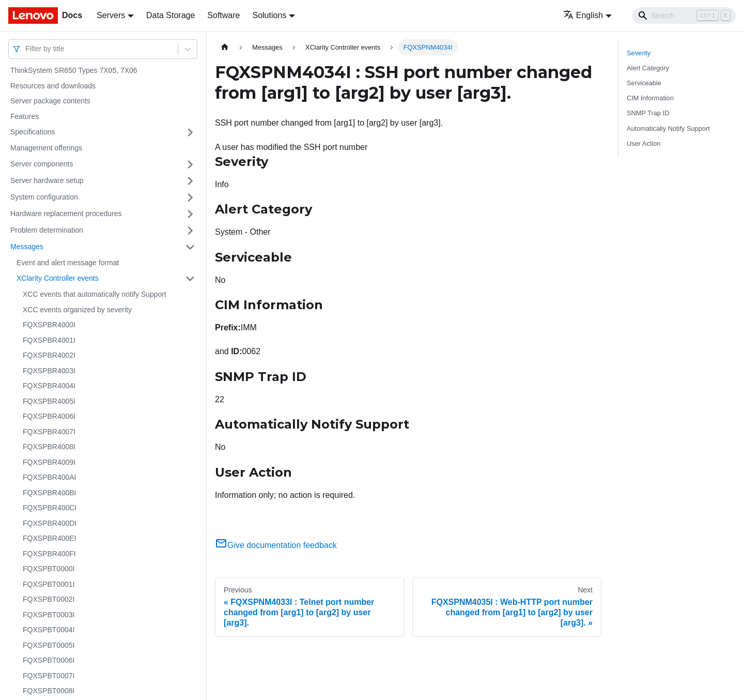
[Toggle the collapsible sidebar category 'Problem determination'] (190, 231)
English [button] (583, 15)
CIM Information (650, 98)
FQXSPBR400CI (50, 508)
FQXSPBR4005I (49, 401)
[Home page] (225, 47)
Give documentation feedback (276, 545)
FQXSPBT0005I (49, 645)
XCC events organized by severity (77, 310)
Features (25, 116)
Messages (27, 247)
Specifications (33, 132)
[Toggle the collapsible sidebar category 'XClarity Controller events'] (190, 279)
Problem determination (47, 230)
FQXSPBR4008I (49, 447)
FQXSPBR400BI (50, 493)
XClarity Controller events (58, 278)
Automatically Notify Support (668, 128)
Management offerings (46, 148)
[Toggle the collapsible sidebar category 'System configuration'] (190, 197)
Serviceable (644, 83)
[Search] (684, 16)
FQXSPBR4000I (49, 325)
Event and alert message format (68, 263)
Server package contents (50, 101)
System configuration (44, 197)
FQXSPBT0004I (49, 630)
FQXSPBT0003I (49, 615)
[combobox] (26, 49)
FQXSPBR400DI (50, 523)
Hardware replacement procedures (66, 214)
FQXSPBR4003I (49, 371)
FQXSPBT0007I (49, 676)
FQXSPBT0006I (49, 660)
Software (223, 15)
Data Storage (171, 15)
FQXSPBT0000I (49, 569)
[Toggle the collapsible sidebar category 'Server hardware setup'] (190, 181)
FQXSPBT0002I (49, 599)
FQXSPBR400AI (50, 477)
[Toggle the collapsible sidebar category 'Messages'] (190, 247)
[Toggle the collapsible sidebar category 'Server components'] (190, 164)
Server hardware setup (47, 180)
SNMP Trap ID (648, 113)
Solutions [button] (269, 15)
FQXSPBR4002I (49, 355)
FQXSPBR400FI (49, 554)
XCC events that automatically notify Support (95, 294)
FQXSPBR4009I (49, 462)
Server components (42, 164)
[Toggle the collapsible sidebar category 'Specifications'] (190, 132)
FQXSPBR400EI (50, 538)
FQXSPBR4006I (49, 416)
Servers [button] (111, 15)
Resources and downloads (53, 86)
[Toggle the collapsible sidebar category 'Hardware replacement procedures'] (190, 214)
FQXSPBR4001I (49, 340)
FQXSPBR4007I (49, 432)
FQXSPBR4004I (49, 386)
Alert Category (648, 68)
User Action (644, 143)
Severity (639, 53)
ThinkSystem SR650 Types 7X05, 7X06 (74, 70)
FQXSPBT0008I (49, 691)
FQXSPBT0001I (49, 584)
